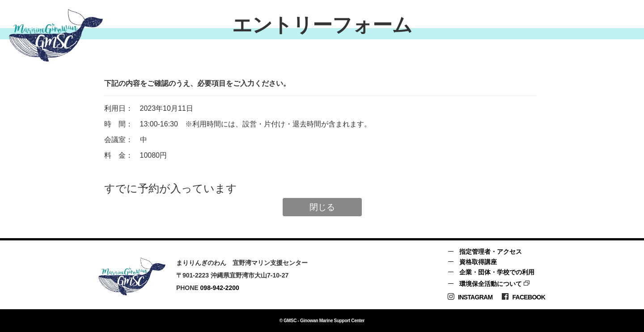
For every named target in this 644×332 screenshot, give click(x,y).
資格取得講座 (478, 262)
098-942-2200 (220, 288)
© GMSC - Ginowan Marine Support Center (322, 321)
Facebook (523, 297)
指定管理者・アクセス (491, 252)
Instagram (470, 297)
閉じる (322, 207)
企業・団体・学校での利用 (497, 272)
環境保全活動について (491, 284)
